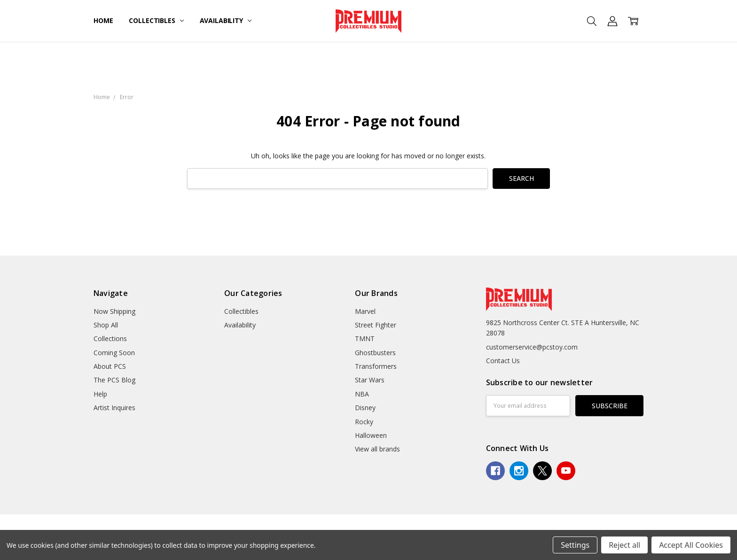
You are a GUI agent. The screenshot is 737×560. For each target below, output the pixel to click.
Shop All (106, 325)
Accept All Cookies (691, 545)
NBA (362, 394)
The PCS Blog (114, 380)
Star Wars (370, 380)
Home (103, 20)
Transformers (376, 366)
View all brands (377, 449)
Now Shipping (114, 311)
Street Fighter (376, 325)
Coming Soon (114, 353)
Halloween (371, 435)
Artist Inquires (114, 408)
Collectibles (156, 20)
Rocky (364, 422)
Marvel (365, 311)
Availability (226, 20)
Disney (365, 408)
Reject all (624, 545)
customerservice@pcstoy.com (532, 347)
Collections (110, 338)
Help (100, 394)
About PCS (110, 366)
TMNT (365, 338)
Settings (575, 545)
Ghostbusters (375, 353)
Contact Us (503, 361)
